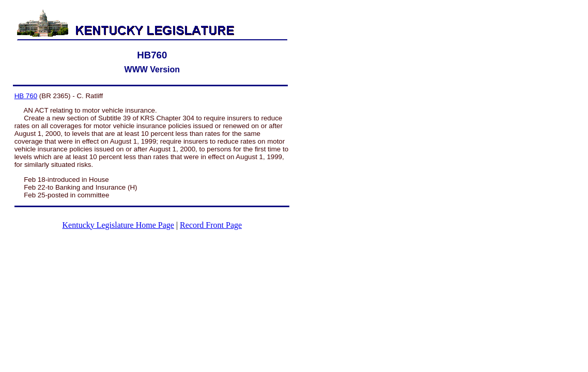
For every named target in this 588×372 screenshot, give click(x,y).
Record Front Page (211, 225)
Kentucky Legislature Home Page (118, 225)
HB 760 (26, 96)
